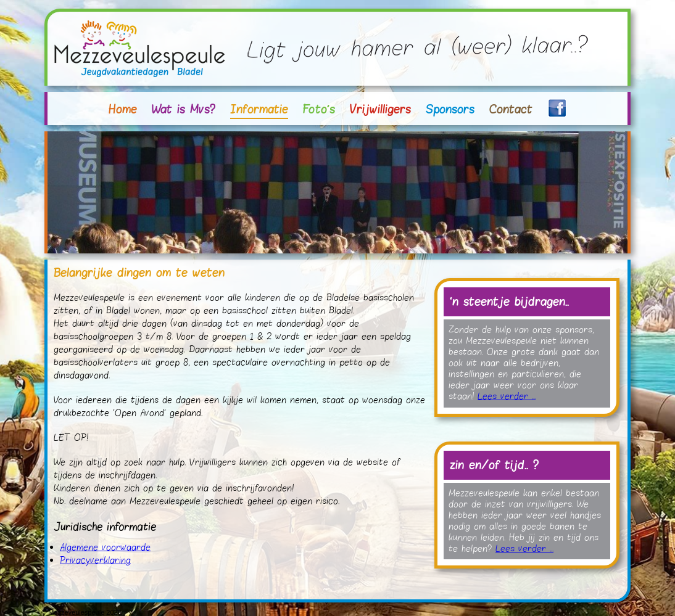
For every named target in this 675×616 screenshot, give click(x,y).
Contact (511, 109)
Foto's (319, 109)
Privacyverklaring (95, 561)
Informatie (259, 109)
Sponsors (450, 109)
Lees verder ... (507, 396)
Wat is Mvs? (184, 109)
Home (123, 109)
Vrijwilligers (380, 109)
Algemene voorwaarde (105, 548)
